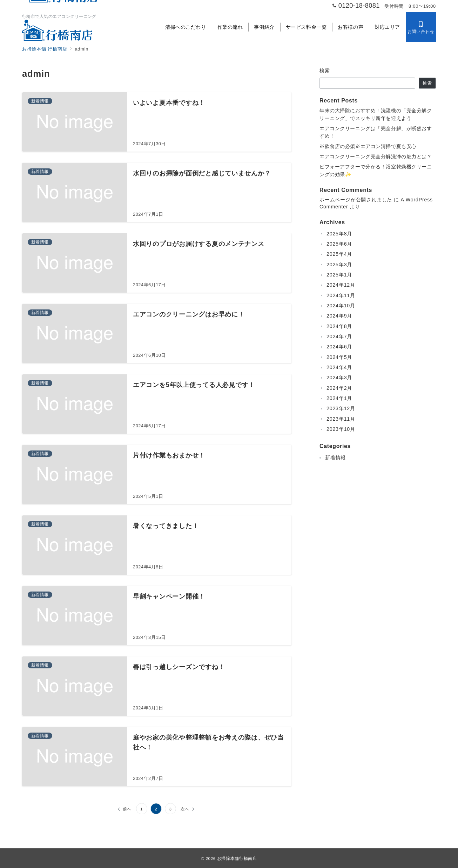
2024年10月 (341, 306)
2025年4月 (339, 254)
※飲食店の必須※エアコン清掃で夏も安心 (368, 146)
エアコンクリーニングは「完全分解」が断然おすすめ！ (376, 132)
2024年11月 (341, 295)
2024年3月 (339, 378)
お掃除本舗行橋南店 (237, 858)
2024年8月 (339, 326)
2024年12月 (341, 285)
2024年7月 (339, 336)
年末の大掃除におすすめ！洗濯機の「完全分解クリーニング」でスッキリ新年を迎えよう (376, 114)
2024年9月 (339, 316)
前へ (127, 809)
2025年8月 (339, 234)
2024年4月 (339, 367)
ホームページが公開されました (356, 200)
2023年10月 (341, 429)
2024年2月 (339, 388)
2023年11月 (341, 419)
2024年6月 (339, 347)
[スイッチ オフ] (421, 27)
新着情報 (335, 458)
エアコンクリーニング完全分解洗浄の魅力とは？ (376, 156)
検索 (325, 71)
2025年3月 (339, 265)
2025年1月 (339, 275)
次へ (185, 809)
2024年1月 (339, 398)
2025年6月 (339, 244)
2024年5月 (339, 357)
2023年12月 (341, 408)
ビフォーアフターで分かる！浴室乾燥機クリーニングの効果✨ (376, 170)
